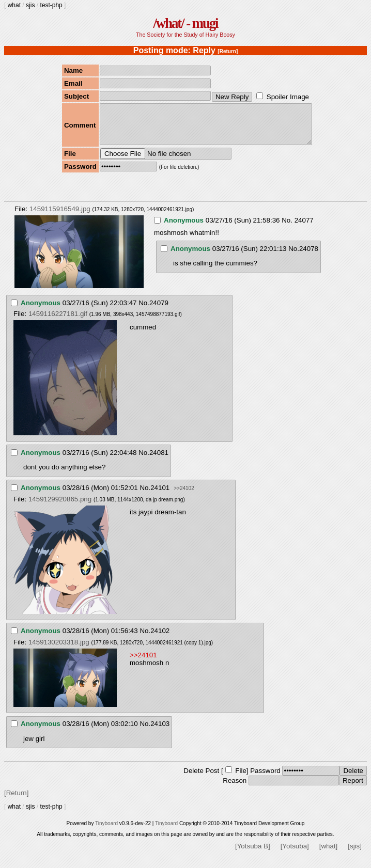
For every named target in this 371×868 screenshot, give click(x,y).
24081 (159, 460)
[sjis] (355, 854)
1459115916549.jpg (60, 217)
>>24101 (143, 663)
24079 (159, 311)
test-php (51, 5)
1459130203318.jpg (59, 650)
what (14, 5)
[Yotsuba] (295, 854)
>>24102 (184, 496)
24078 (309, 256)
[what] (329, 854)
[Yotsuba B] (253, 854)
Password (265, 778)
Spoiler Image (288, 97)
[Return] (228, 51)
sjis (30, 5)
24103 (160, 731)
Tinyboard (106, 831)
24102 (160, 638)
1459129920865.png (60, 507)
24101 (160, 495)
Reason (235, 788)
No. (287, 228)
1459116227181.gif (58, 321)
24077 (304, 228)
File (241, 778)
